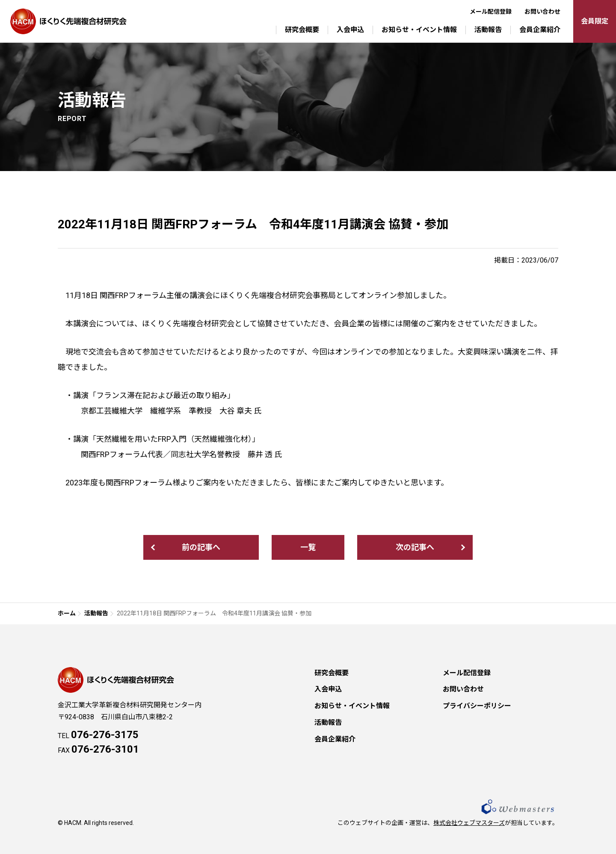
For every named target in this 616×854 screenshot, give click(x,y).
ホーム (67, 613)
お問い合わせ (542, 12)
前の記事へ (201, 547)
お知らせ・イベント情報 (419, 30)
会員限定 (595, 21)
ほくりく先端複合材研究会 (69, 21)
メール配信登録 (491, 12)
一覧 (308, 547)
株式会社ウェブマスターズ (469, 823)
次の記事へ (415, 547)
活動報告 (488, 30)
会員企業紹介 (540, 30)
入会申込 (350, 30)
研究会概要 (302, 30)
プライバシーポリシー (477, 706)
